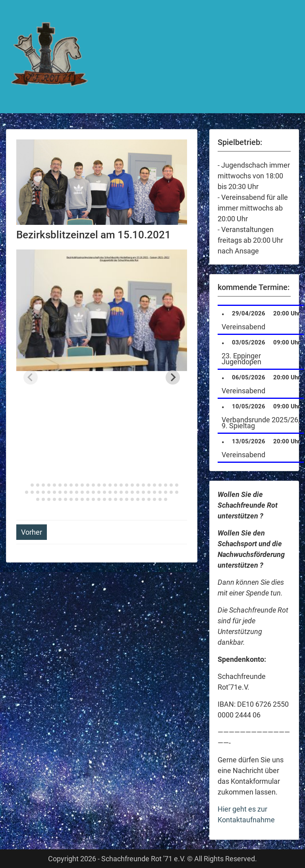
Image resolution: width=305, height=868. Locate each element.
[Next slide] (173, 377)
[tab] (26, 485)
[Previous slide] (31, 377)
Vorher (32, 532)
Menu (14, 14)
